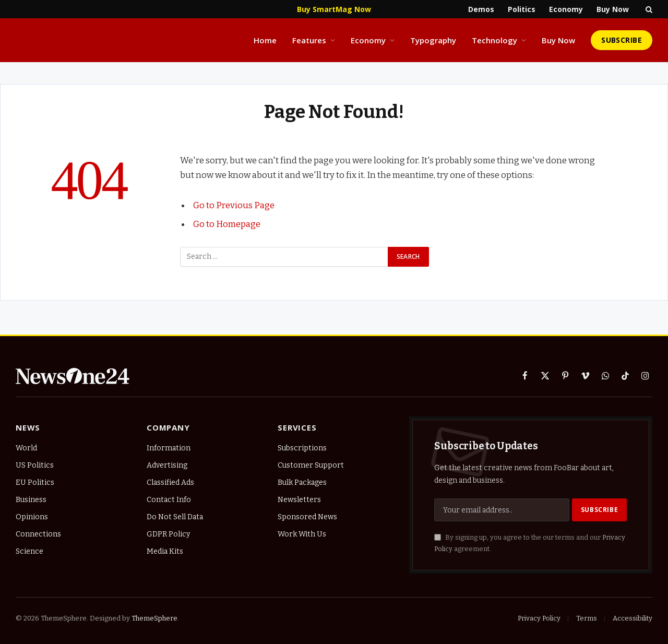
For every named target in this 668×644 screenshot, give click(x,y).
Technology (494, 40)
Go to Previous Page (234, 205)
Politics (522, 9)
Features (309, 40)
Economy (566, 9)
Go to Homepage (227, 224)
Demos (481, 9)
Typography (433, 40)
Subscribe (622, 40)
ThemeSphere (154, 618)
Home (265, 40)
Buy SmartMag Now (334, 9)
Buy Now (613, 9)
